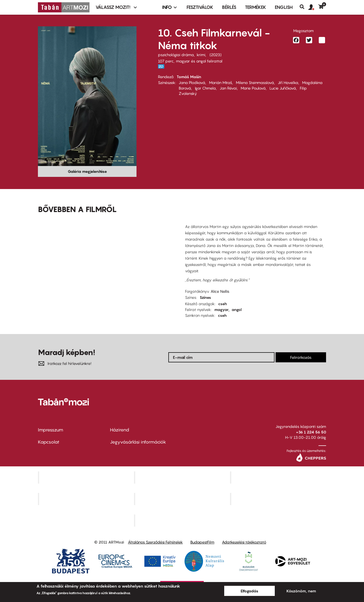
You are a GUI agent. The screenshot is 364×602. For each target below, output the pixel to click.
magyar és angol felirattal (199, 61)
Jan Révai (228, 88)
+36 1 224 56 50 (311, 432)
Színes (205, 297)
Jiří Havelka (288, 82)
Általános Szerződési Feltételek (155, 542)
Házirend (120, 430)
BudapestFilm (202, 542)
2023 (215, 55)
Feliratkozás (301, 357)
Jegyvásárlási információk (138, 442)
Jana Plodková (192, 82)
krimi (201, 55)
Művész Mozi (279, 478)
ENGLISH (284, 7)
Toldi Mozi (183, 520)
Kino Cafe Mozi (183, 478)
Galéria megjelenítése (87, 171)
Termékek (256, 7)
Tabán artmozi (279, 499)
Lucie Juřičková (283, 88)
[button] (313, 7)
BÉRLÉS (229, 7)
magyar (221, 309)
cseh (223, 304)
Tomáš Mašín (189, 77)
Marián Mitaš (221, 82)
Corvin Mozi (87, 478)
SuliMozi (183, 499)
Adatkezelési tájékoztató (244, 542)
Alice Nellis (220, 291)
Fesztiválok (200, 7)
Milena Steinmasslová (255, 82)
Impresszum (51, 430)
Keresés (304, 7)
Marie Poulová (253, 88)
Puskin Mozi (86, 499)
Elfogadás (249, 591)
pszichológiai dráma (176, 55)
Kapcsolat (49, 442)
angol (237, 309)
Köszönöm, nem (301, 591)
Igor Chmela (205, 88)
